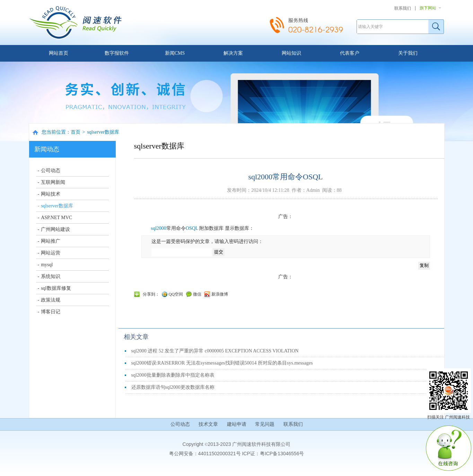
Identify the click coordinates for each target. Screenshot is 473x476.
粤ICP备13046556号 (282, 453)
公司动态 (51, 170)
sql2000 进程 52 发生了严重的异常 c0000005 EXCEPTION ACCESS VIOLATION (215, 351)
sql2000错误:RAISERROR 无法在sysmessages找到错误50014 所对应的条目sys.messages (222, 363)
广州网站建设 (55, 229)
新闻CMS (175, 53)
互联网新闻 (53, 182)
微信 (197, 294)
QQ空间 (176, 294)
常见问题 (265, 424)
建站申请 (237, 424)
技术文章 (208, 424)
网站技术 (51, 194)
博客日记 (51, 312)
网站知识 (291, 53)
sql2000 (159, 228)
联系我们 (403, 8)
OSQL (192, 228)
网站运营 (51, 253)
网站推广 (51, 241)
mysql (47, 265)
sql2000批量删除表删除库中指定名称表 (173, 375)
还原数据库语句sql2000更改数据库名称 (173, 387)
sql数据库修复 (56, 288)
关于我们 (408, 53)
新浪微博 (220, 294)
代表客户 (350, 53)
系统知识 (51, 276)
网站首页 (59, 53)
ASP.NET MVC (56, 218)
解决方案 (233, 53)
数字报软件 (117, 53)
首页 (76, 132)
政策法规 (51, 300)
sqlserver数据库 (103, 132)
